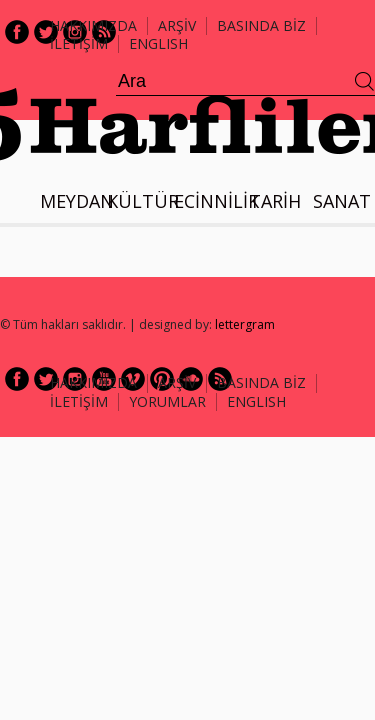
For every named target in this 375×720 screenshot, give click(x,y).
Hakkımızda (93, 25)
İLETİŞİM (79, 43)
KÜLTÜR (143, 201)
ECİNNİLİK (216, 201)
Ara (365, 82)
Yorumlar (167, 401)
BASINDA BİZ (261, 25)
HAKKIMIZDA (93, 382)
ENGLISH (158, 43)
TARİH (275, 201)
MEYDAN (77, 201)
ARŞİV (177, 25)
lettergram (245, 324)
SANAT (342, 201)
